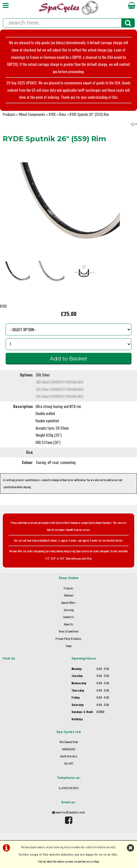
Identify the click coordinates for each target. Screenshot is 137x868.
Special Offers (68, 603)
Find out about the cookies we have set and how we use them (68, 861)
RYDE (52, 114)
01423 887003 (70, 788)
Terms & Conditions (69, 631)
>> (136, 124)
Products (9, 114)
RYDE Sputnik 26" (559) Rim (89, 114)
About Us (69, 624)
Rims (63, 114)
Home (69, 646)
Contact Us (69, 617)
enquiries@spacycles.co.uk (70, 812)
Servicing (69, 610)
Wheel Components (32, 114)
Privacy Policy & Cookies (68, 639)
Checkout (69, 595)
